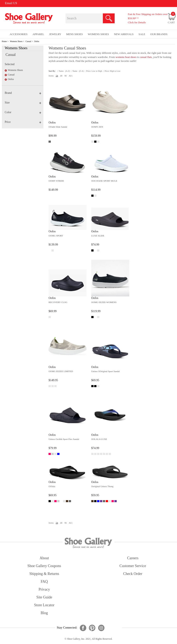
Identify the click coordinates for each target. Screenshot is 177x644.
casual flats (146, 57)
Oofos (37, 41)
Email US (11, 3)
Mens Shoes (74, 34)
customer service (133, 566)
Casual (28, 41)
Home (4, 41)
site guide (44, 597)
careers (133, 558)
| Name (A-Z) (64, 71)
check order (133, 574)
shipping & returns (44, 574)
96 (66, 76)
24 (57, 76)
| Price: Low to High (93, 71)
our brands (159, 34)
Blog (44, 613)
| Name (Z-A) (77, 71)
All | (71, 76)
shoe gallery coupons (44, 566)
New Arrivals (124, 34)
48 (61, 76)
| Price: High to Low (112, 71)
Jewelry (55, 34)
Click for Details (137, 22)
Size (23, 103)
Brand (23, 93)
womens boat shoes (126, 57)
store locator (44, 605)
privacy (44, 589)
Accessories (18, 34)
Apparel (38, 34)
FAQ (44, 582)
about (44, 558)
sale (142, 34)
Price (23, 122)
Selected (10, 64)
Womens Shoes (16, 41)
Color (23, 112)
